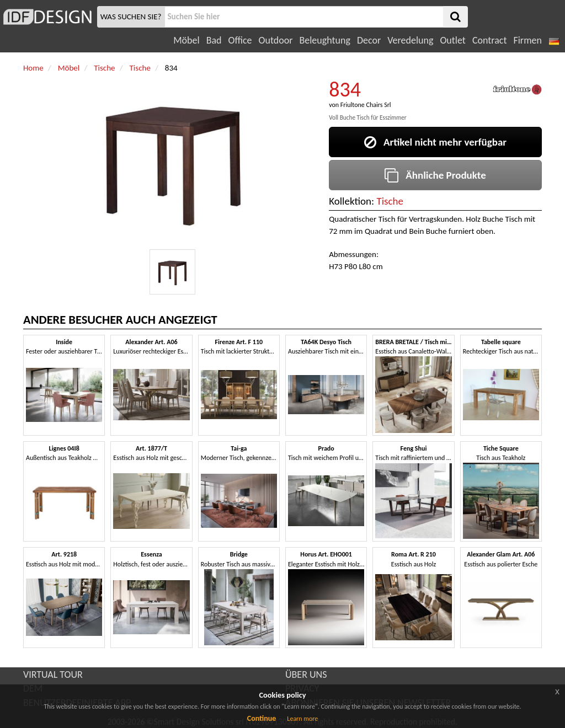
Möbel (186, 40)
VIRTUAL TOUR (53, 675)
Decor (369, 40)
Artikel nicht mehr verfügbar (435, 142)
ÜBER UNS (306, 675)
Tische (390, 201)
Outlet (452, 40)
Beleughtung (324, 40)
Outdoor (276, 40)
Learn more (302, 719)
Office (240, 40)
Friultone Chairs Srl (366, 105)
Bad (214, 40)
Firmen (527, 40)
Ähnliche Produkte (435, 175)
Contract (490, 40)
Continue (262, 718)
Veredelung (410, 40)
